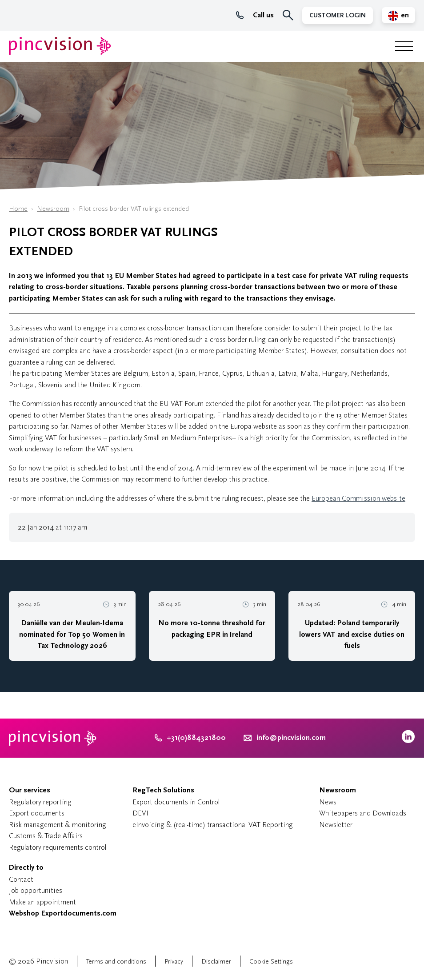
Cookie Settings (271, 962)
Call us (255, 15)
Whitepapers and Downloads (363, 813)
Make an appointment (42, 902)
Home (18, 209)
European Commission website (358, 498)
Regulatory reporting (40, 802)
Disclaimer (216, 962)
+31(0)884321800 (190, 738)
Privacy (174, 962)
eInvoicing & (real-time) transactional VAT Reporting (213, 825)
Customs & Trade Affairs (46, 836)
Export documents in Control (176, 802)
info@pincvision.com (291, 738)
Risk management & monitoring (58, 825)
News (328, 802)
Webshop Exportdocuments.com (63, 913)
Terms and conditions (116, 962)
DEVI (140, 813)
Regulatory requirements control (58, 847)
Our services (30, 790)
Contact (21, 879)
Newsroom (53, 209)
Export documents (37, 813)
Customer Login (338, 15)
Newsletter (336, 825)
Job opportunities (36, 890)
